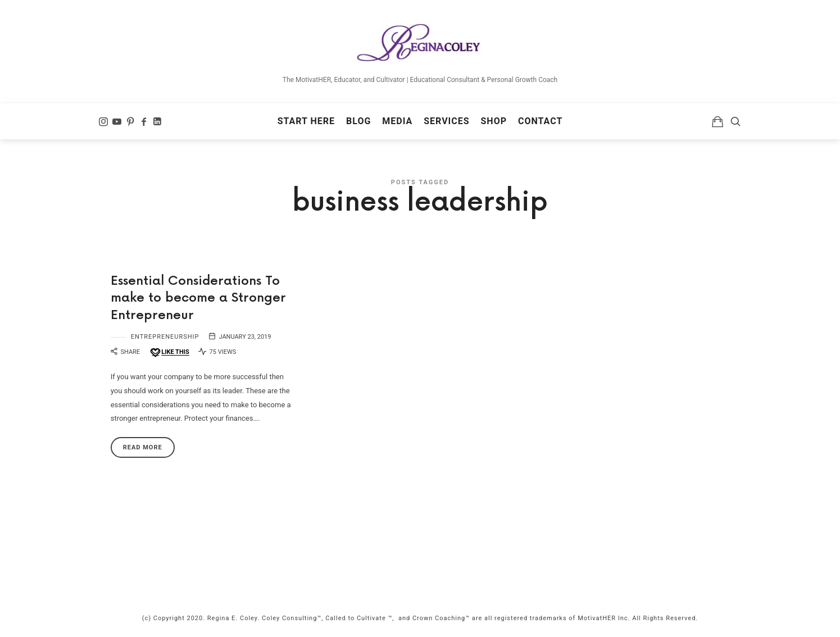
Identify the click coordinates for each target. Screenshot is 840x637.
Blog (358, 121)
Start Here (306, 121)
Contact (540, 121)
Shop (494, 121)
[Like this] (169, 352)
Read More (143, 447)
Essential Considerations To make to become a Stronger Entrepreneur (198, 299)
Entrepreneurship (165, 337)
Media (397, 121)
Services (446, 121)
